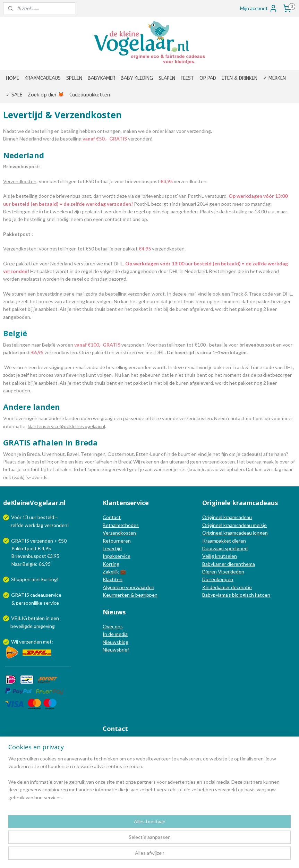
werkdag (34, 525)
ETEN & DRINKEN (240, 78)
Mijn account (259, 8)
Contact (112, 517)
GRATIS (21, 595)
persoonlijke (29, 603)
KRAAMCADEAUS (43, 78)
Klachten (113, 579)
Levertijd (112, 548)
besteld (46, 517)
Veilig (209, 556)
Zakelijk (111, 572)
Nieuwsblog (116, 642)
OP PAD (208, 78)
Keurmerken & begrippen (130, 595)
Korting (111, 564)
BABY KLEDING (137, 78)
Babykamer (214, 564)
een (55, 618)
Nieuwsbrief (116, 650)
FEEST (187, 78)
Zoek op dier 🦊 (46, 95)
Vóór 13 (20, 517)
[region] (104, 833)
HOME (12, 78)
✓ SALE (14, 95)
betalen (36, 618)
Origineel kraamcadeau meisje (234, 525)
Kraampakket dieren (224, 541)
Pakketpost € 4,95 (28, 548)
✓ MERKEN (274, 78)
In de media (115, 634)
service (51, 603)
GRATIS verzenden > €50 (39, 541)
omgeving (44, 626)
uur (33, 517)
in (48, 618)
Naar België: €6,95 (31, 564)
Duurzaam (213, 548)
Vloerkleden (230, 572)
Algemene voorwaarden (129, 587)
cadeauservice (46, 595)
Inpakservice (117, 556)
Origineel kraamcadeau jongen (235, 533)
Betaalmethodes (121, 525)
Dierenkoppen (218, 579)
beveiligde (22, 626)
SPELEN (74, 78)
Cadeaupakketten (90, 95)
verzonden (56, 525)
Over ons (113, 626)
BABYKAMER (101, 78)
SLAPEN (167, 78)
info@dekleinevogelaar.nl (139, 743)
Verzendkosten (119, 533)
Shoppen (21, 579)
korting (49, 579)
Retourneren (117, 541)
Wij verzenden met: (32, 642)
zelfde (17, 525)
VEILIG (20, 618)
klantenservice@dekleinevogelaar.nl (66, 426)
